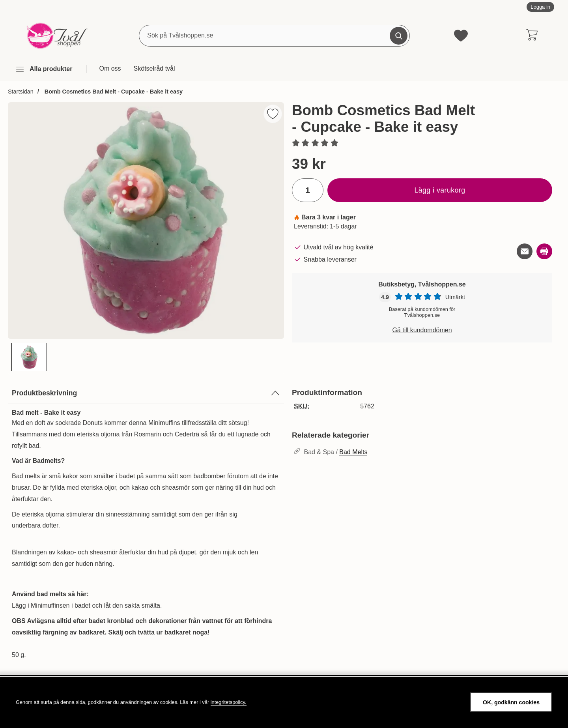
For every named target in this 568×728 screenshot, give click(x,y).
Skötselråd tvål (154, 68)
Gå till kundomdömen (422, 330)
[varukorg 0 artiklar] (532, 36)
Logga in (540, 7)
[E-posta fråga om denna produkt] (525, 251)
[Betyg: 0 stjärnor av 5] (422, 144)
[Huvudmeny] (44, 69)
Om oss (110, 68)
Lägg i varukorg (440, 190)
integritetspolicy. (229, 702)
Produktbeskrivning (146, 393)
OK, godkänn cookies (511, 702)
